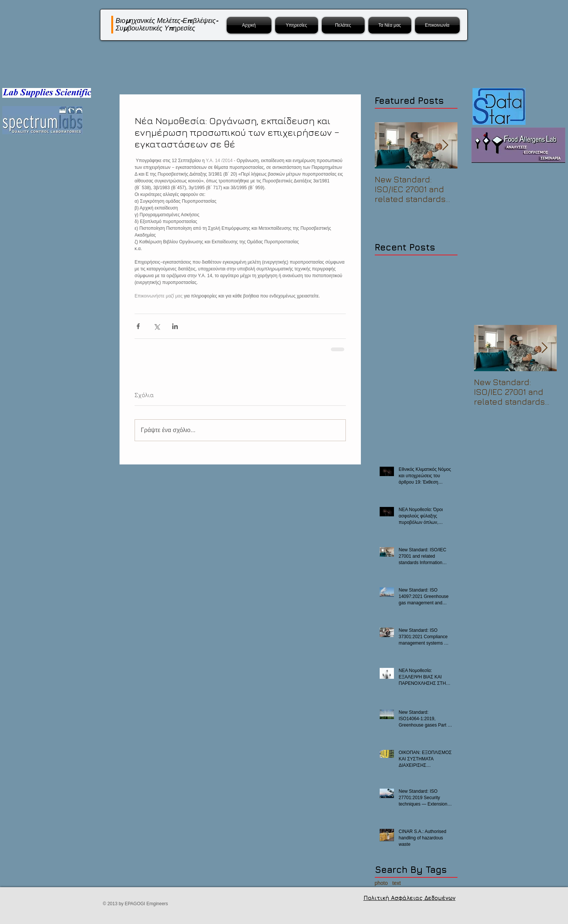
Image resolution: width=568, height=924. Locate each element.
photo (381, 883)
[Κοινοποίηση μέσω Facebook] (138, 326)
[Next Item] (445, 145)
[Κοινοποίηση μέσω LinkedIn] (175, 326)
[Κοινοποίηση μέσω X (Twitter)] (157, 326)
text (397, 883)
